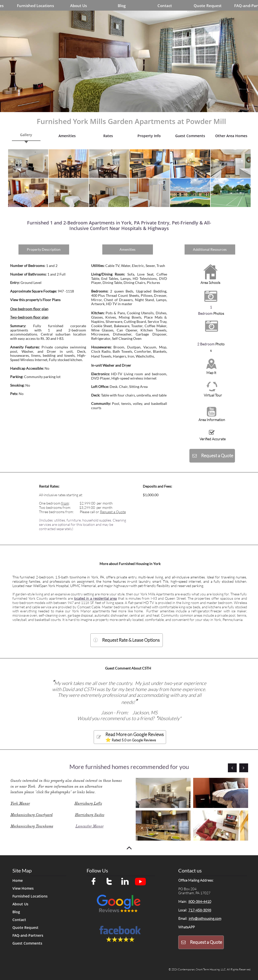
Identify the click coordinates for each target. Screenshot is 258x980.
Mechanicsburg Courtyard (32, 815)
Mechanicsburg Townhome (32, 826)
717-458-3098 (200, 910)
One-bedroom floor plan (29, 309)
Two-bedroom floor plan (29, 317)
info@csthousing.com (205, 918)
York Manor (20, 803)
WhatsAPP (186, 927)
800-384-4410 (200, 901)
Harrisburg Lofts (88, 803)
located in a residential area (95, 598)
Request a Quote (113, 512)
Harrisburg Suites (90, 815)
